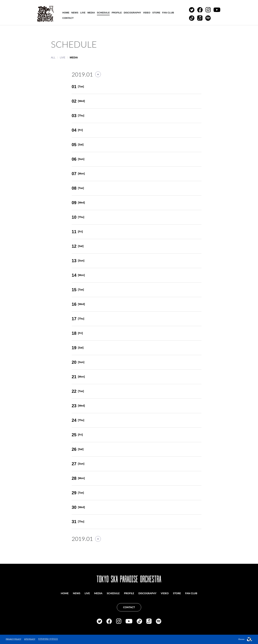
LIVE (83, 13)
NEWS (75, 13)
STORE (156, 13)
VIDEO (147, 13)
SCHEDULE (103, 13)
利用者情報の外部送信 (48, 639)
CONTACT (68, 18)
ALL (53, 57)
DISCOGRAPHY (132, 13)
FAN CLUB (168, 13)
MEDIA (91, 13)
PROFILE (117, 13)
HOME (66, 13)
